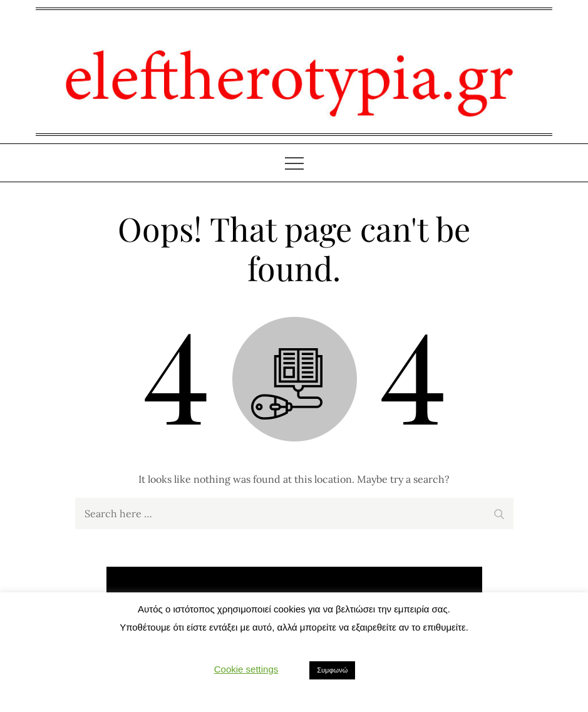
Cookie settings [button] (246, 669)
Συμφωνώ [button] (332, 670)
